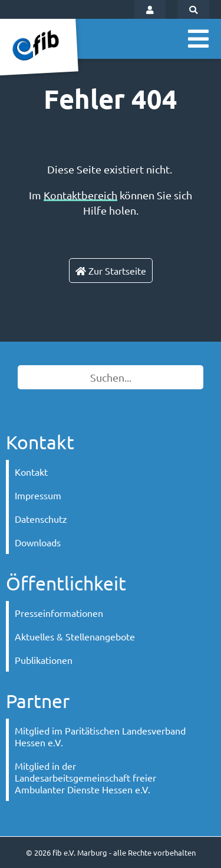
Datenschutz (41, 519)
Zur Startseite (111, 271)
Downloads (38, 542)
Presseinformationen (59, 613)
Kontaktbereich (80, 195)
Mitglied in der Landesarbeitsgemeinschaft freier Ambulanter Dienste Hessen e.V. (85, 777)
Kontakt (31, 472)
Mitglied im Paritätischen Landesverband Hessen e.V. (100, 736)
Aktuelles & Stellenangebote (75, 636)
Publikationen (44, 660)
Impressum (38, 495)
